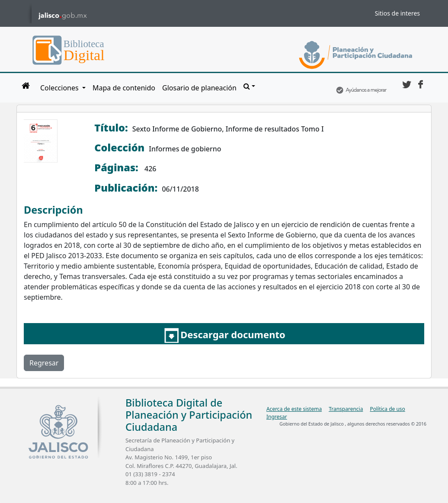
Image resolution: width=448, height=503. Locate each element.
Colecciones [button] (60, 88)
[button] (249, 86)
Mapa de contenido (124, 88)
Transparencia (346, 409)
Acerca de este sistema (294, 409)
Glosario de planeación (199, 88)
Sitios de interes (397, 13)
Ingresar (277, 417)
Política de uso (387, 409)
